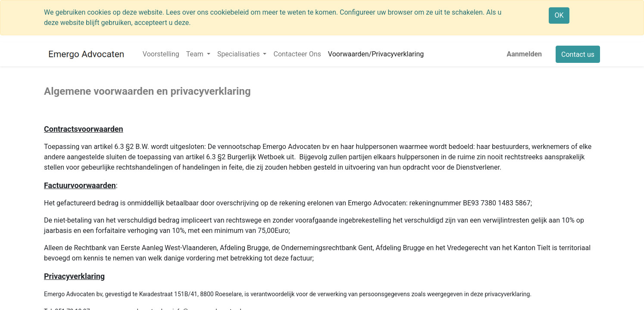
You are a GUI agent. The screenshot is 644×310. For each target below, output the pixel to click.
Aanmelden (524, 54)
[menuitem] (161, 54)
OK (559, 15)
